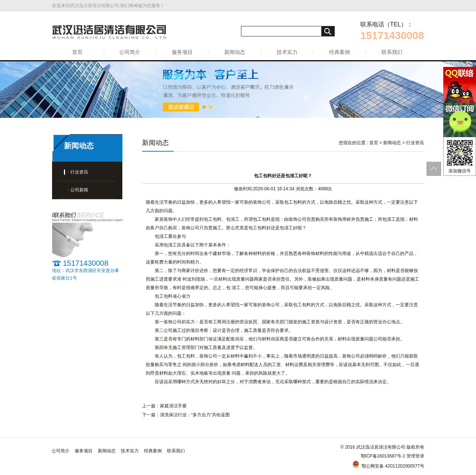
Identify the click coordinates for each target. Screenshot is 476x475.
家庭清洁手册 (173, 406)
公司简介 (130, 52)
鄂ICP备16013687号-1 (383, 456)
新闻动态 (235, 52)
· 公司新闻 (78, 190)
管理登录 (415, 456)
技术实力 (287, 52)
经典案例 (340, 52)
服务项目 (182, 52)
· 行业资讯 (78, 172)
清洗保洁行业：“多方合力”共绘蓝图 (195, 415)
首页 (77, 52)
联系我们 (392, 52)
